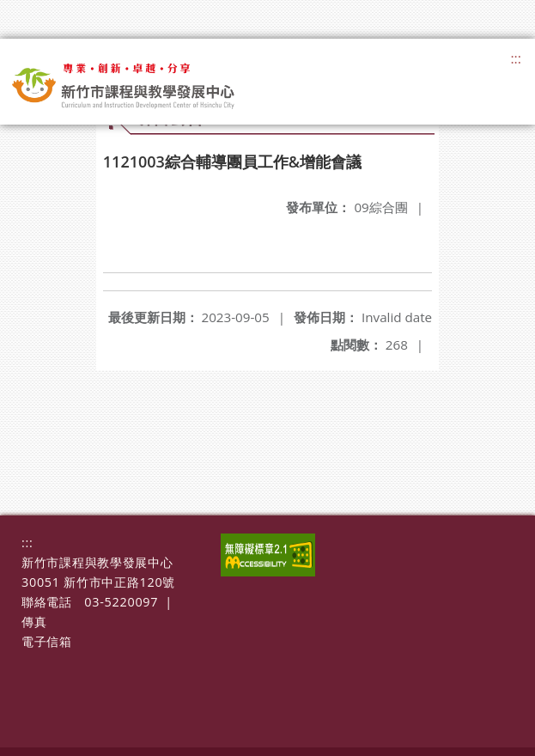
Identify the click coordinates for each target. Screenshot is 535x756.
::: (516, 58)
